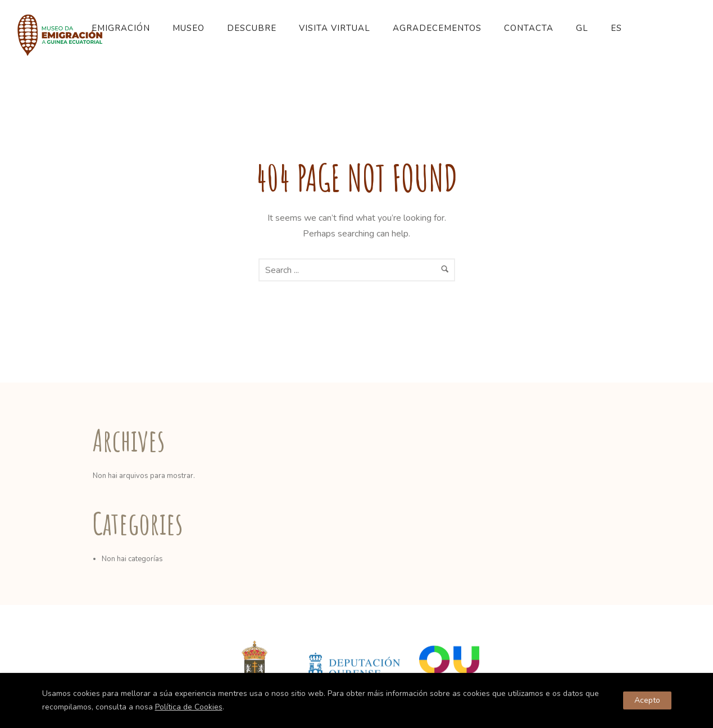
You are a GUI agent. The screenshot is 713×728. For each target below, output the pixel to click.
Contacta (529, 28)
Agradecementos (437, 28)
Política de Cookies (189, 707)
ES (616, 28)
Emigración (121, 28)
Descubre (252, 28)
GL (582, 28)
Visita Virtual (335, 28)
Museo (189, 28)
